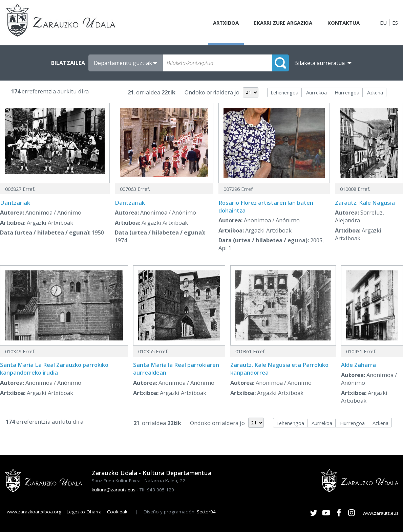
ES (395, 23)
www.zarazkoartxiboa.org (34, 512)
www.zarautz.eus (381, 513)
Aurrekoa (316, 92)
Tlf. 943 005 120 (157, 490)
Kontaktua (344, 23)
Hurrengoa (347, 92)
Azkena (375, 92)
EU (383, 23)
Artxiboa (226, 23)
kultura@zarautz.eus (114, 490)
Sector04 (206, 512)
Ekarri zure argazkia (283, 23)
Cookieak (117, 512)
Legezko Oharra (84, 512)
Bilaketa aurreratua (320, 63)
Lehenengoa (284, 92)
